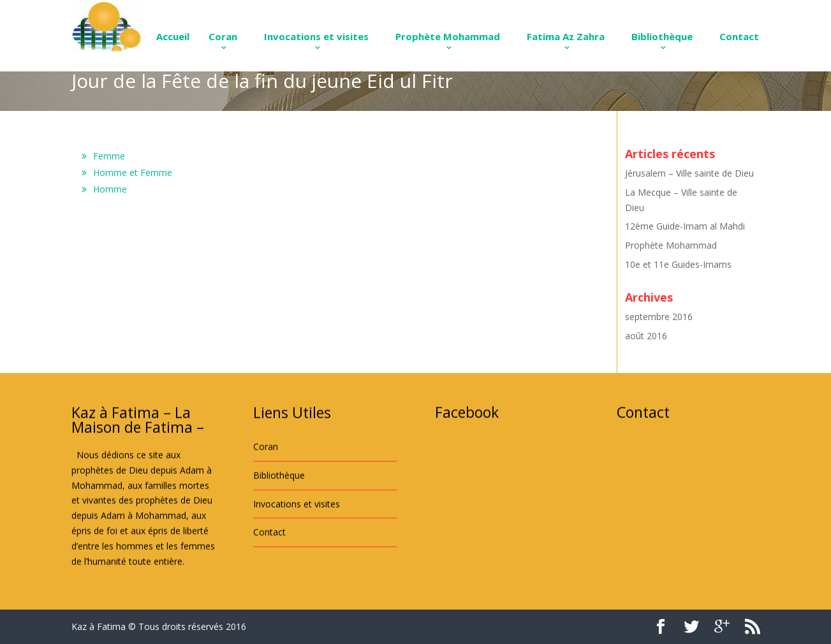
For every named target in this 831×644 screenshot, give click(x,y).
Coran (223, 36)
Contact (739, 36)
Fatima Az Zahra (566, 36)
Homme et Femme (133, 172)
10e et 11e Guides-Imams (678, 264)
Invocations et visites (316, 36)
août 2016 (646, 336)
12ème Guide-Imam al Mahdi (685, 226)
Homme (110, 189)
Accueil (173, 36)
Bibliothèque (662, 36)
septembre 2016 (659, 317)
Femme (109, 156)
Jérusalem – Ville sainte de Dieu (689, 173)
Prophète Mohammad (448, 36)
